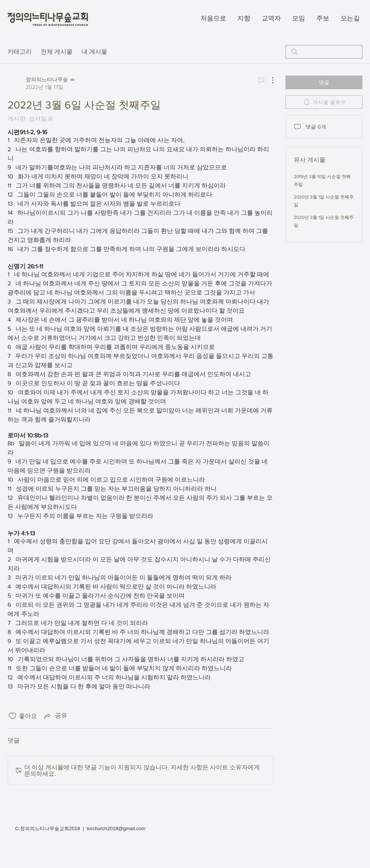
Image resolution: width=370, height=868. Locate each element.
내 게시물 (94, 52)
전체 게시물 (57, 52)
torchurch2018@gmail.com (116, 828)
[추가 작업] (269, 80)
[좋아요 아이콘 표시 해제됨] (12, 716)
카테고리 (20, 52)
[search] (324, 52)
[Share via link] (55, 716)
